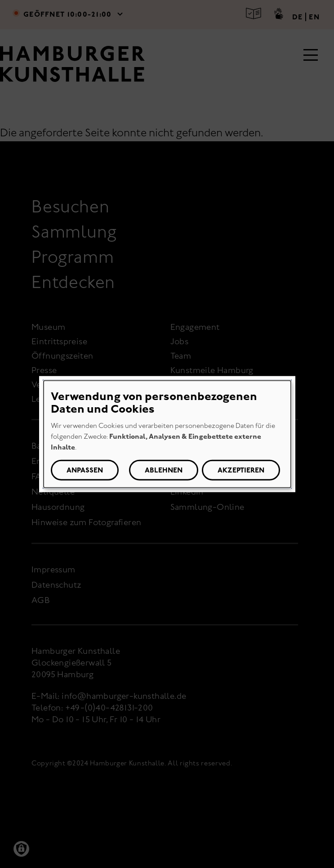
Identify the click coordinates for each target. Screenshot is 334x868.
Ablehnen (164, 470)
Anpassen (85, 470)
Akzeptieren (241, 470)
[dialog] (167, 434)
